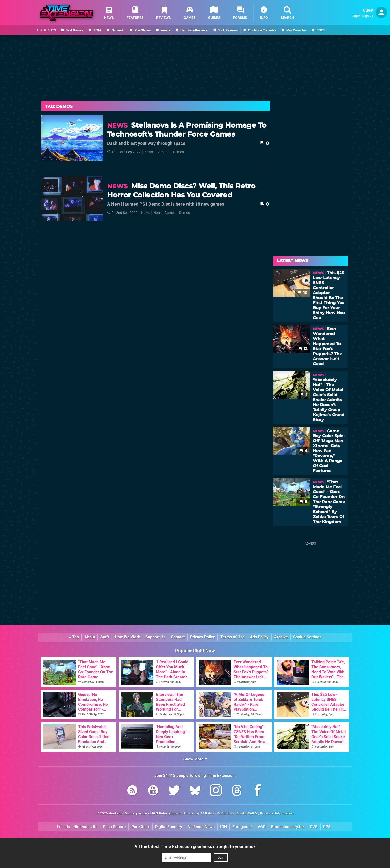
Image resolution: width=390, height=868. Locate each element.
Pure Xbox (141, 827)
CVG (314, 827)
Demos (178, 152)
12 (303, 349)
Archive (281, 637)
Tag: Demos (59, 106)
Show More (195, 759)
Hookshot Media (122, 813)
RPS (327, 827)
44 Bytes (207, 813)
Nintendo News (201, 827)
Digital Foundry (169, 827)
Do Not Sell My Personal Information (265, 813)
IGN (223, 827)
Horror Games (164, 213)
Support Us (155, 637)
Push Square (114, 827)
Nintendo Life (85, 827)
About (90, 637)
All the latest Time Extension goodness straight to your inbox (195, 846)
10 (303, 293)
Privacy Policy (202, 637)
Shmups (163, 152)
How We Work (127, 637)
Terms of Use (232, 637)
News (149, 152)
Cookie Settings (307, 637)
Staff (105, 637)
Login (356, 16)
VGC (262, 827)
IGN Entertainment (167, 813)
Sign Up (368, 16)
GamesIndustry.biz (288, 827)
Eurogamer (242, 827)
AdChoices (225, 813)
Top (74, 637)
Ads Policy (259, 637)
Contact (178, 637)
